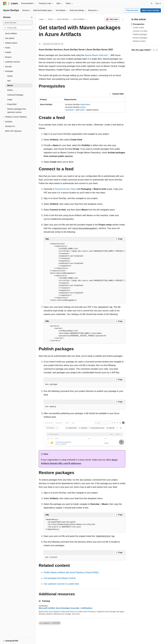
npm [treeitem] (9, 81)
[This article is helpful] (154, 50)
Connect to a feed (140, 31)
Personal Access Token (65, 189)
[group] (84, 272)
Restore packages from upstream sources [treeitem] (17, 111)
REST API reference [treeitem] (13, 131)
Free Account (132, 10)
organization (85, 104)
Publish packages (140, 34)
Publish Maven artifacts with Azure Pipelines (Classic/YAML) (71, 572)
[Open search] (152, 3)
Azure (50, 19)
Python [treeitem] (10, 90)
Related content (139, 41)
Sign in (158, 3)
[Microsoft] (5, 3)
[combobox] (18, 23)
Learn (42, 19)
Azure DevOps (63, 19)
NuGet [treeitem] (10, 76)
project (83, 107)
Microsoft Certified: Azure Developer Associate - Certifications (66, 608)
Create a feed (138, 28)
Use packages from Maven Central (60, 578)
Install (82, 110)
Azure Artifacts (79, 19)
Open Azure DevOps (151, 10)
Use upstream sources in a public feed (61, 584)
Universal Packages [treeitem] (15, 95)
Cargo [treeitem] (10, 100)
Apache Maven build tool (96, 55)
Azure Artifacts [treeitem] (11, 33)
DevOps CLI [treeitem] (10, 126)
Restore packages (140, 38)
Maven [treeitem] (10, 85)
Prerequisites (139, 24)
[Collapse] (32, 17)
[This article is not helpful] (157, 50)
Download (69, 110)
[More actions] (123, 19)
